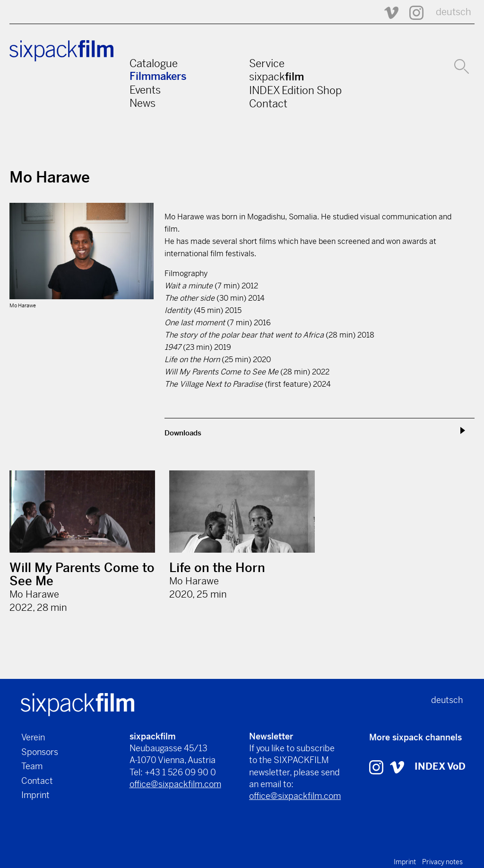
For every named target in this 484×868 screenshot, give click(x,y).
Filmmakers (158, 76)
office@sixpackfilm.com (175, 784)
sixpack (277, 77)
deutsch (454, 12)
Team (32, 766)
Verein (33, 737)
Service (267, 63)
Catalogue (154, 63)
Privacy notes (442, 862)
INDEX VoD (440, 767)
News (143, 103)
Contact (268, 104)
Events (145, 90)
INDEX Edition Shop (295, 90)
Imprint (35, 795)
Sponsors (40, 752)
